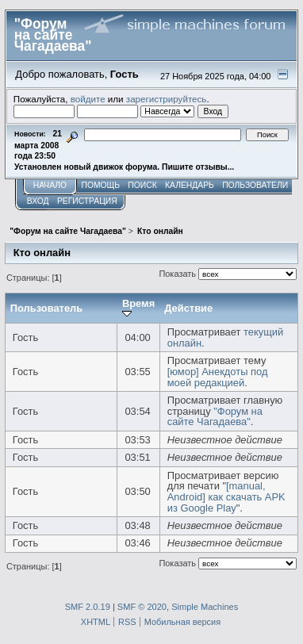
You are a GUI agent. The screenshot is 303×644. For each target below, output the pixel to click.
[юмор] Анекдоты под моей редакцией (218, 377)
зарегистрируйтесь (167, 99)
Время (138, 308)
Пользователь (47, 308)
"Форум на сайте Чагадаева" (215, 417)
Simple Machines (205, 607)
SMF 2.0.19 (88, 607)
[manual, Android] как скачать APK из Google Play (226, 496)
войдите (88, 99)
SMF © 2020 (142, 607)
